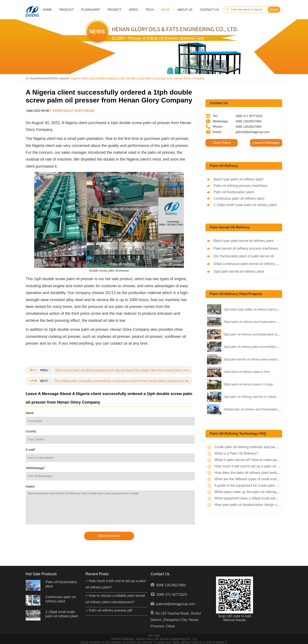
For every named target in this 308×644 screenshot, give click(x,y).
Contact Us (209, 10)
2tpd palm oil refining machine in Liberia (250, 397)
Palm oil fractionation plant (234, 192)
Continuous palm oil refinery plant (239, 198)
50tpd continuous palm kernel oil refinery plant (249, 264)
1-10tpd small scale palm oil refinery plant (245, 205)
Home (47, 10)
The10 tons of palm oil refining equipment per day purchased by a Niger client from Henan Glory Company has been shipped (123, 370)
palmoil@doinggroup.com (176, 604)
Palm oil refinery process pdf (110, 610)
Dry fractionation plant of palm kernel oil (244, 256)
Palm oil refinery (224, 166)
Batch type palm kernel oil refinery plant (244, 241)
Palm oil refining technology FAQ (238, 434)
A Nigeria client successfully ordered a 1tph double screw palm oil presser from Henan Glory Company (137, 78)
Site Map (154, 635)
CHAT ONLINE (84, 111)
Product (66, 10)
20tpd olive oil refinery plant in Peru (247, 372)
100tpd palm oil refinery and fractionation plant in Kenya (261, 409)
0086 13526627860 (171, 585)
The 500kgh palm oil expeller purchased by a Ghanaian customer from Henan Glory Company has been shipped (123, 381)
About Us (185, 10)
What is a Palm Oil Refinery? (236, 453)
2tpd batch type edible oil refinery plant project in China (260, 309)
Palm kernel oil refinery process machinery (246, 248)
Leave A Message (266, 143)
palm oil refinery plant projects (236, 294)
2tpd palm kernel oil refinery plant (239, 272)
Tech (150, 10)
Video (133, 10)
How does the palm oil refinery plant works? (248, 473)
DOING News (58, 78)
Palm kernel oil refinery (230, 227)
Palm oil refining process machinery (241, 186)
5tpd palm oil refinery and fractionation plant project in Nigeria (264, 334)
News (165, 10)
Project (115, 10)
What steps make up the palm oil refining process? (253, 492)
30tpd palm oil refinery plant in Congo (248, 384)
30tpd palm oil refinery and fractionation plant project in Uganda (266, 322)
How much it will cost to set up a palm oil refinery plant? (257, 466)
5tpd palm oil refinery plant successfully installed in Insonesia (264, 347)
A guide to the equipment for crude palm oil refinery (253, 485)
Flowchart (91, 10)
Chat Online (222, 143)
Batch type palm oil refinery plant (238, 179)
